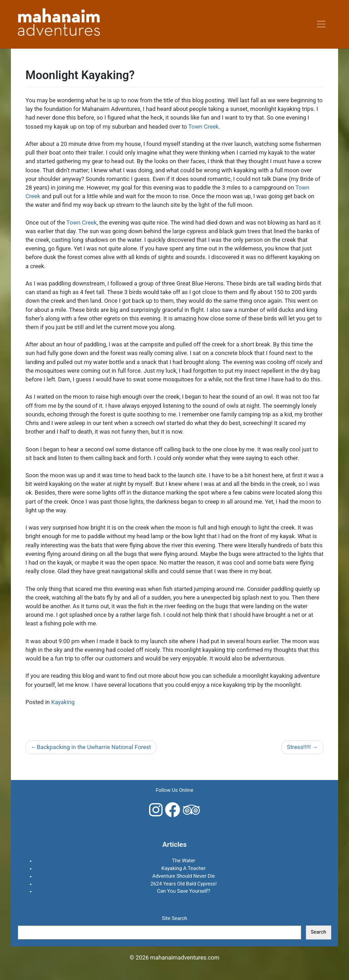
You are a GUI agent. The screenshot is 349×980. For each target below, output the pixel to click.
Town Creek (203, 127)
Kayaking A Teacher (184, 868)
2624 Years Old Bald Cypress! (184, 884)
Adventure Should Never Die (184, 876)
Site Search (174, 918)
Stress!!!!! (299, 747)
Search (319, 932)
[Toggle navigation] (322, 24)
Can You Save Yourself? (183, 891)
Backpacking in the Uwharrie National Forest (94, 747)
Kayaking (63, 702)
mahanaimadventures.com (185, 957)
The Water (184, 861)
